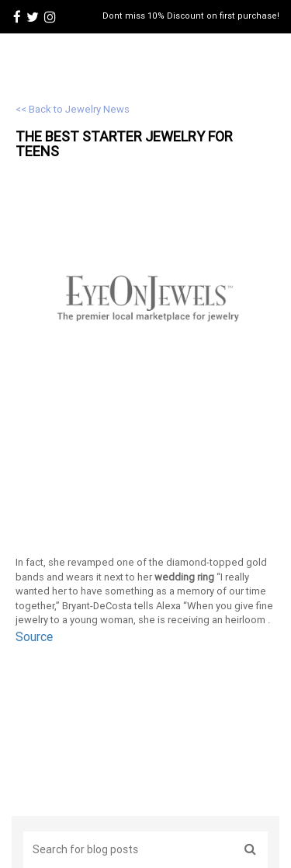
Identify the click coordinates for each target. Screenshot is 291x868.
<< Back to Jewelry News (73, 109)
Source (34, 636)
